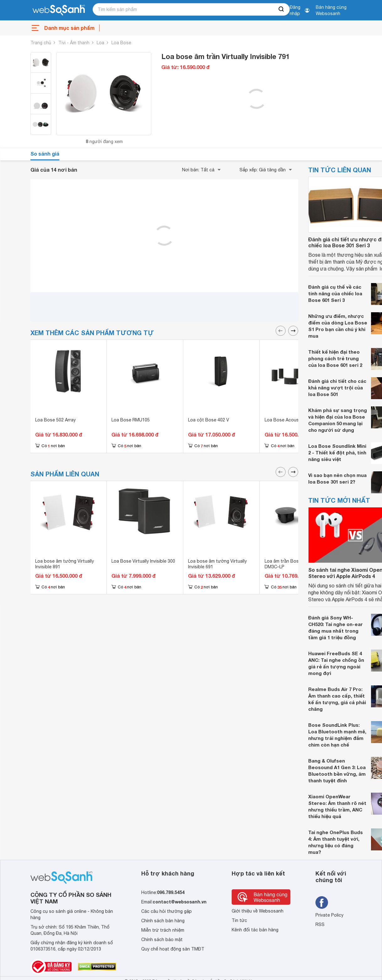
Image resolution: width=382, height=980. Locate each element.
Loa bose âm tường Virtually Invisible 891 (65, 564)
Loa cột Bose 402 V (209, 420)
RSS (320, 924)
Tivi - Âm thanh (74, 43)
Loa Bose (121, 43)
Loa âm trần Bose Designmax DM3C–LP (295, 564)
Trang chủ (41, 43)
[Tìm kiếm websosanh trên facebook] (322, 902)
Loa (100, 43)
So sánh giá (45, 154)
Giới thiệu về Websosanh (258, 911)
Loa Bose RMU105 (131, 420)
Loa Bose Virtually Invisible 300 (143, 561)
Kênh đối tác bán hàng (255, 930)
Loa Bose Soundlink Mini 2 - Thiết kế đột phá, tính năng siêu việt (337, 453)
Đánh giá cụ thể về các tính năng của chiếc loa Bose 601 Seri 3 (335, 293)
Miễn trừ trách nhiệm (163, 930)
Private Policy (329, 915)
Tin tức (239, 920)
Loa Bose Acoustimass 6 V (293, 420)
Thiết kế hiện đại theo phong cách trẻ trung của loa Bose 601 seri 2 (335, 358)
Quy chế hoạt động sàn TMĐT (173, 949)
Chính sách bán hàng (163, 921)
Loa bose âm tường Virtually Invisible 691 (217, 564)
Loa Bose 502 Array (55, 420)
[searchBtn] (282, 9)
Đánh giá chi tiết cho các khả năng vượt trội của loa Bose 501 (337, 388)
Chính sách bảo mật (162, 940)
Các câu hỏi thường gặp (167, 911)
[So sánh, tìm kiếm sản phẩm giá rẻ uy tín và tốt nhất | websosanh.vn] (59, 10)
